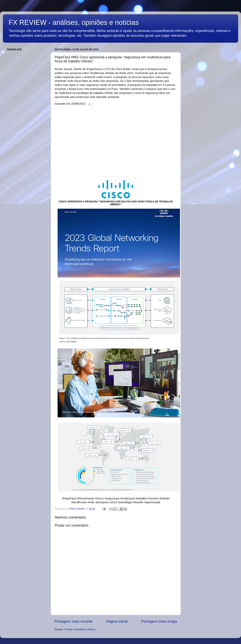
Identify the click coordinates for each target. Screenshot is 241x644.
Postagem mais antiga (159, 621)
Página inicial (117, 621)
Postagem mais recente (73, 621)
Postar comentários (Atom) (80, 629)
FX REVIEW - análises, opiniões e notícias (74, 22)
